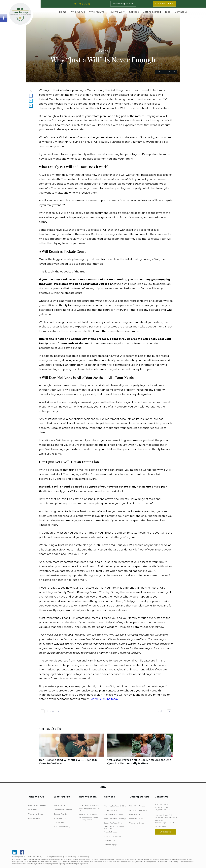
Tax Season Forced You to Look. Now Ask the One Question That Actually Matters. (140, 751)
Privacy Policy (70, 857)
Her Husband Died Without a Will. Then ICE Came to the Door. (72, 751)
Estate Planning (166, 72)
